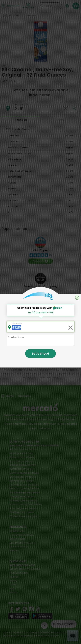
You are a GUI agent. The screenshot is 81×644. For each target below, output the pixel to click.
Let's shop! (40, 353)
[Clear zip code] (70, 327)
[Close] (77, 298)
